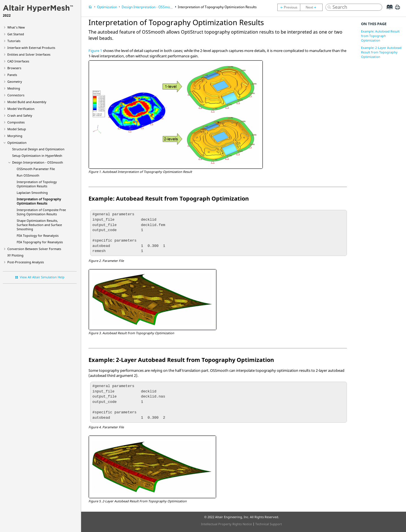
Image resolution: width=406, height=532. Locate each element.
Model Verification (21, 109)
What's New (16, 27)
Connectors (16, 95)
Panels (12, 75)
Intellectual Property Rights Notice (226, 524)
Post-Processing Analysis (26, 262)
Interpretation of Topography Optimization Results (39, 201)
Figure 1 (95, 51)
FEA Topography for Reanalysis (40, 242)
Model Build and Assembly (27, 102)
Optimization (17, 143)
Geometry (15, 82)
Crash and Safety (20, 115)
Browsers (14, 68)
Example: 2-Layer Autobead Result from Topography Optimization (381, 52)
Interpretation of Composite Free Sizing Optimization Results (41, 212)
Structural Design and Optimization (38, 149)
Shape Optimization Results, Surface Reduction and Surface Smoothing (39, 225)
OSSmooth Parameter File (36, 169)
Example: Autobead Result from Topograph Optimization (380, 36)
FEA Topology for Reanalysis (38, 235)
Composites (16, 122)
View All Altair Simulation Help (42, 277)
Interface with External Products (31, 48)
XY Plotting (15, 255)
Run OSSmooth (28, 175)
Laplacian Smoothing (32, 193)
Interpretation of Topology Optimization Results (37, 184)
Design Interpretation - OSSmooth (38, 162)
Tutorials (14, 41)
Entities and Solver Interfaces (29, 54)
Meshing (14, 88)
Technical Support (269, 524)
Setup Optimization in (37, 156)
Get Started (16, 34)
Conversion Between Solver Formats (34, 249)
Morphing (15, 136)
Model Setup (17, 129)
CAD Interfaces (18, 61)
